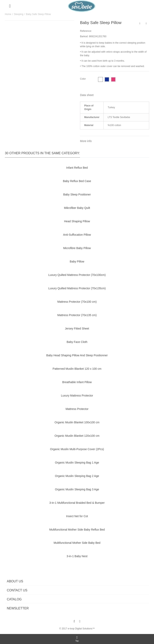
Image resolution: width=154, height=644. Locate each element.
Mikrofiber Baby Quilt (77, 208)
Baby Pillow (77, 261)
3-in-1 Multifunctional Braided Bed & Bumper (77, 503)
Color (83, 79)
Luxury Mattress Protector (77, 396)
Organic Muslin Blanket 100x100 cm (77, 422)
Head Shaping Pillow (77, 221)
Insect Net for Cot (77, 516)
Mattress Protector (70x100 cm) (77, 302)
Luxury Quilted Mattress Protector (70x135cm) (77, 288)
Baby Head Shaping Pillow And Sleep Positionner (77, 355)
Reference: (86, 31)
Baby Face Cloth (77, 342)
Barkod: (84, 36)
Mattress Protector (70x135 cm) (77, 315)
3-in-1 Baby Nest (77, 556)
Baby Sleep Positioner (77, 194)
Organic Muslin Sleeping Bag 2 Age (77, 476)
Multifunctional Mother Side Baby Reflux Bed (77, 530)
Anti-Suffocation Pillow (77, 235)
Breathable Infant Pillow (77, 382)
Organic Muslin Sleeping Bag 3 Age (77, 489)
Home (8, 14)
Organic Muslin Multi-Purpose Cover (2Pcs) (77, 449)
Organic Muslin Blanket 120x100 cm (77, 436)
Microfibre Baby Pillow (77, 248)
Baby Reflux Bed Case (77, 181)
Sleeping (19, 14)
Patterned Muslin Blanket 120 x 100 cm (77, 369)
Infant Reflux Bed (77, 168)
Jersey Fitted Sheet (77, 329)
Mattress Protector (77, 409)
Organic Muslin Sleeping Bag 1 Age (77, 463)
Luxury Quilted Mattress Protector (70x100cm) (77, 275)
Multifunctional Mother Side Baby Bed (77, 543)
